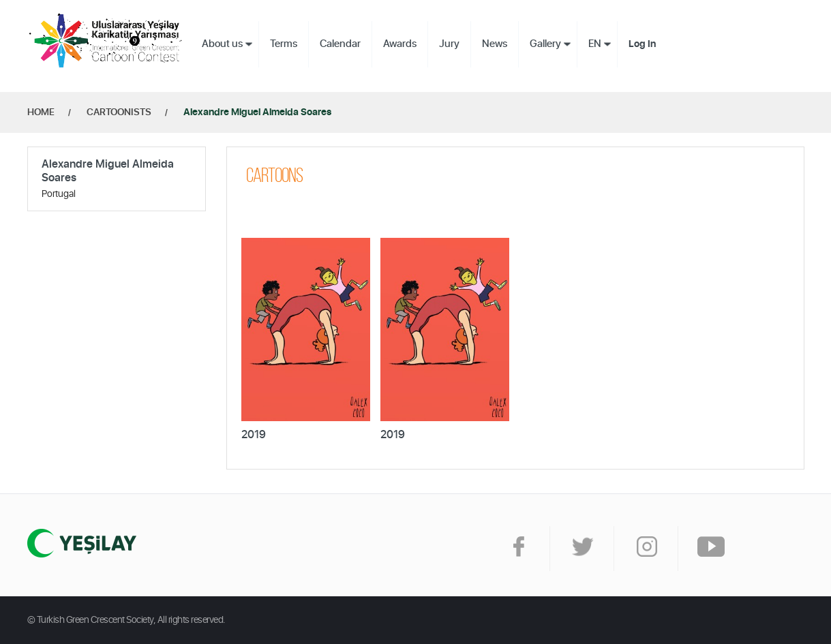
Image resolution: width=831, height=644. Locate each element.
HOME (41, 112)
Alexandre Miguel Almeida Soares (257, 112)
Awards (400, 44)
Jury (449, 44)
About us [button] (222, 44)
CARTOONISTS (119, 112)
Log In (642, 44)
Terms (284, 44)
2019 (254, 435)
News (495, 44)
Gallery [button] (545, 44)
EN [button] (595, 44)
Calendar (340, 44)
